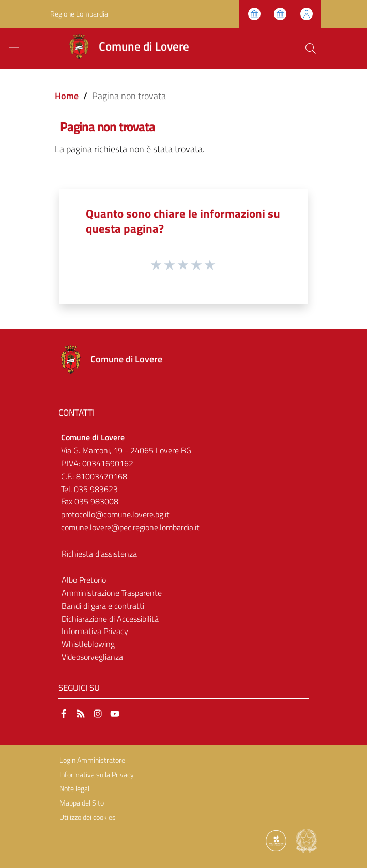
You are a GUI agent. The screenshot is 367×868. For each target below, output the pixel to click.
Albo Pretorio (84, 580)
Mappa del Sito (82, 803)
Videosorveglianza (92, 657)
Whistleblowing (88, 644)
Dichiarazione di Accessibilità (110, 619)
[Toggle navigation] (14, 48)
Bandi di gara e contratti (103, 606)
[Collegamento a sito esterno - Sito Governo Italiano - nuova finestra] (307, 840)
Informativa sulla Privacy (97, 775)
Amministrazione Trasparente (112, 593)
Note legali (75, 788)
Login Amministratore (92, 760)
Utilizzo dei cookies (88, 817)
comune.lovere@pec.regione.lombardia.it (130, 527)
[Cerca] (311, 49)
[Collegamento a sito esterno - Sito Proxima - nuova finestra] (276, 840)
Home (67, 96)
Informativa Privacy (95, 631)
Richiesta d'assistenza (99, 554)
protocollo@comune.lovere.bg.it (115, 514)
